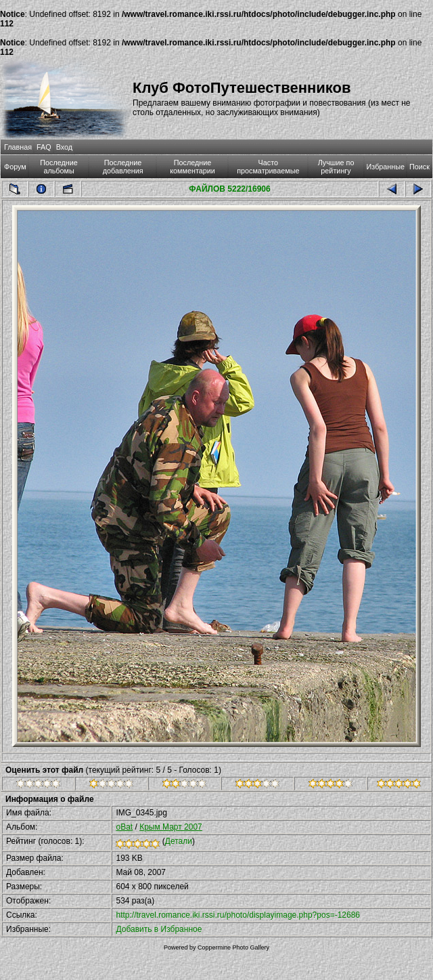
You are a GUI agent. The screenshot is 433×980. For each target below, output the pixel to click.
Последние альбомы (59, 167)
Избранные (386, 167)
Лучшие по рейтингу (336, 167)
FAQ (44, 147)
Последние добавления (123, 167)
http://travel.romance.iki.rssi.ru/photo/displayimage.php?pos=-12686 (238, 915)
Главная (18, 147)
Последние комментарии (192, 167)
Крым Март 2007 (171, 827)
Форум (15, 167)
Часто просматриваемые (268, 167)
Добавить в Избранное (159, 929)
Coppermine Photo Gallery (233, 947)
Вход (64, 147)
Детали (179, 841)
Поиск (419, 167)
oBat (124, 827)
